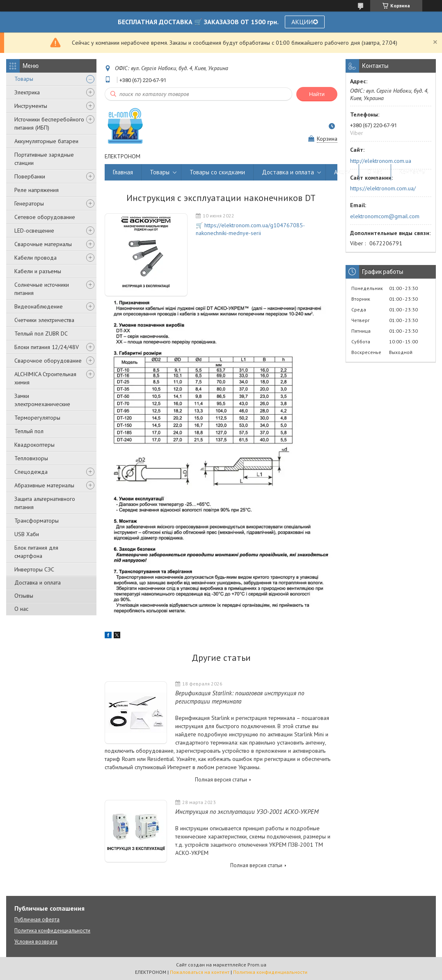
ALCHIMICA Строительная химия (45, 378)
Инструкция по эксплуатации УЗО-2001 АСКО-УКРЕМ (247, 812)
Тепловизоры (31, 458)
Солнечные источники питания (42, 289)
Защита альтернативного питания (45, 503)
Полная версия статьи (221, 780)
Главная (123, 172)
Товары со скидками (217, 172)
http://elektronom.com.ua (381, 161)
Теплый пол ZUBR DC (41, 334)
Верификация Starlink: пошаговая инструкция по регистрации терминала (240, 697)
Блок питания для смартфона (36, 552)
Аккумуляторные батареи (46, 141)
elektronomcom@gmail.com (385, 216)
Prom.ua (257, 965)
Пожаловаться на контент (200, 972)
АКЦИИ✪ (305, 22)
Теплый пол (29, 431)
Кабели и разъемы (38, 271)
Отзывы (24, 596)
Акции (342, 172)
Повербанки (30, 176)
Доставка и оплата (38, 583)
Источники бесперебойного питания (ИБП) (49, 123)
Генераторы (29, 203)
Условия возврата (36, 942)
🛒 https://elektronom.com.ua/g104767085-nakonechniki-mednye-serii (250, 229)
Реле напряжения (37, 190)
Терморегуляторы (37, 418)
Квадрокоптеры (34, 445)
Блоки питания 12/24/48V (47, 347)
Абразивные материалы (44, 485)
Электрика (27, 92)
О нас (21, 609)
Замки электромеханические (42, 400)
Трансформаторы (37, 521)
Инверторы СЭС (34, 569)
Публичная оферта (37, 919)
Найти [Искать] (317, 94)
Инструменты (31, 106)
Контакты (412, 172)
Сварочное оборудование (48, 361)
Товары (24, 79)
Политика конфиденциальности (52, 931)
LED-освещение (34, 231)
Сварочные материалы (43, 244)
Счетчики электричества (44, 320)
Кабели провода (35, 258)
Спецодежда (31, 472)
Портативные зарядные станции (44, 159)
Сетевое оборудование (45, 217)
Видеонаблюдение (39, 306)
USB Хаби (27, 534)
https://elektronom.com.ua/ (383, 188)
